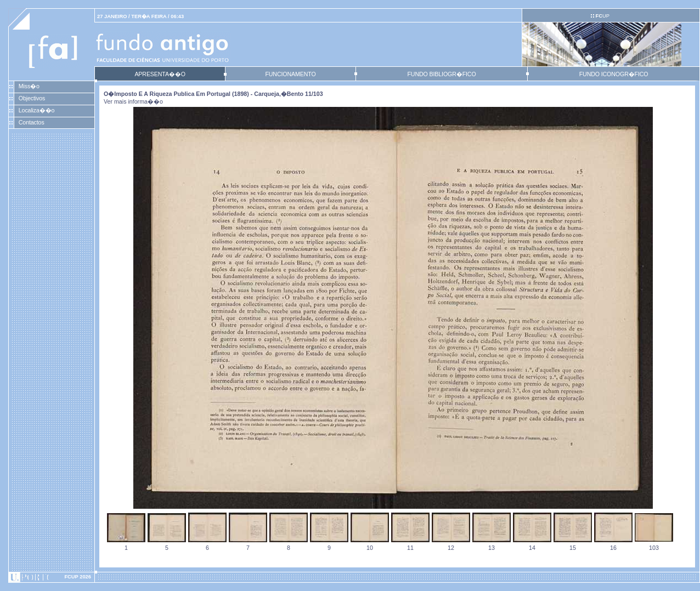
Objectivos (32, 98)
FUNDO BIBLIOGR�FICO (441, 74)
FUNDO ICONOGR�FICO (614, 74)
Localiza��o (37, 110)
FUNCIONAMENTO (290, 74)
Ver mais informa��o (133, 101)
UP (602, 16)
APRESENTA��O (160, 74)
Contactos (32, 122)
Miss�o (29, 86)
